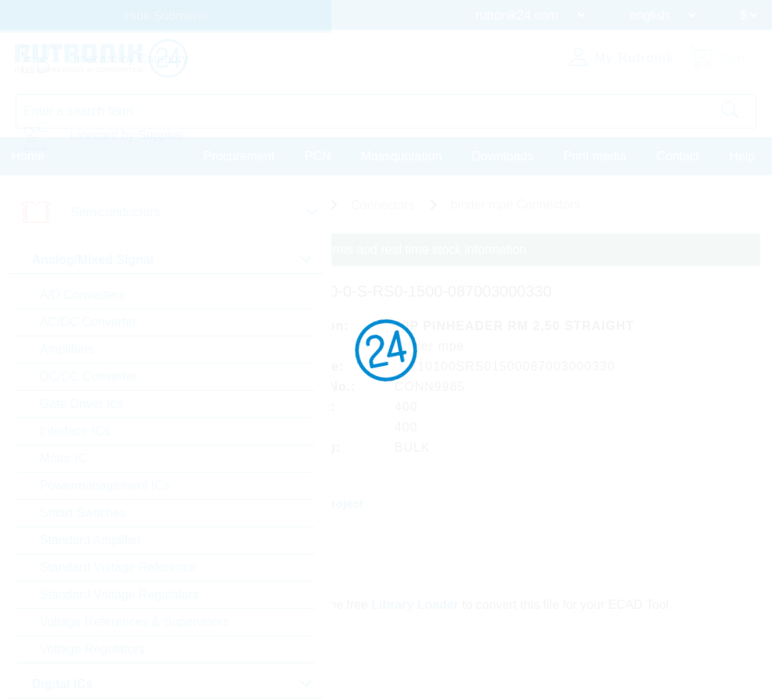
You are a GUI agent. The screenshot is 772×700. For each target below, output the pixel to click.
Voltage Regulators (92, 649)
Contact (677, 155)
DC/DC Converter (88, 376)
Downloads (502, 155)
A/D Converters (82, 295)
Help (742, 155)
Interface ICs (75, 431)
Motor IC (63, 458)
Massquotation (402, 155)
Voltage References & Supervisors (135, 622)
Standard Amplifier (91, 540)
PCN (318, 155)
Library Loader (417, 602)
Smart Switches (83, 513)
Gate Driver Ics (81, 404)
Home (28, 155)
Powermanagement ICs (105, 485)
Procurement (239, 155)
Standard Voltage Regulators (119, 594)
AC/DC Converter (88, 322)
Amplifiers (67, 349)
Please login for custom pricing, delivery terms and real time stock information (313, 250)
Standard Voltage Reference (118, 567)
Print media (595, 155)
